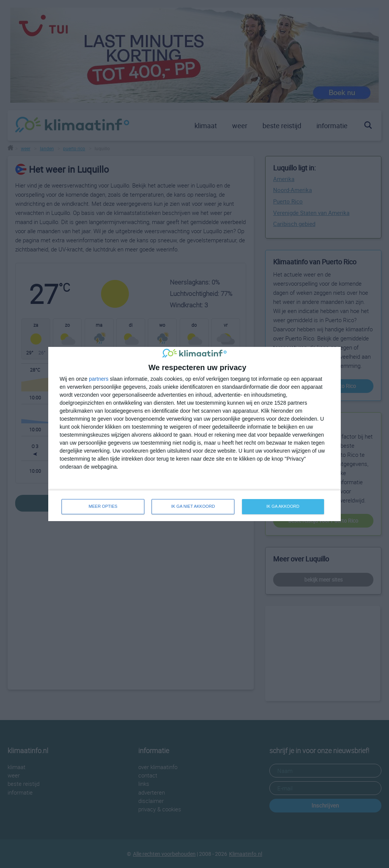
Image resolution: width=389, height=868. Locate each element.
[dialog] (194, 434)
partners (99, 379)
